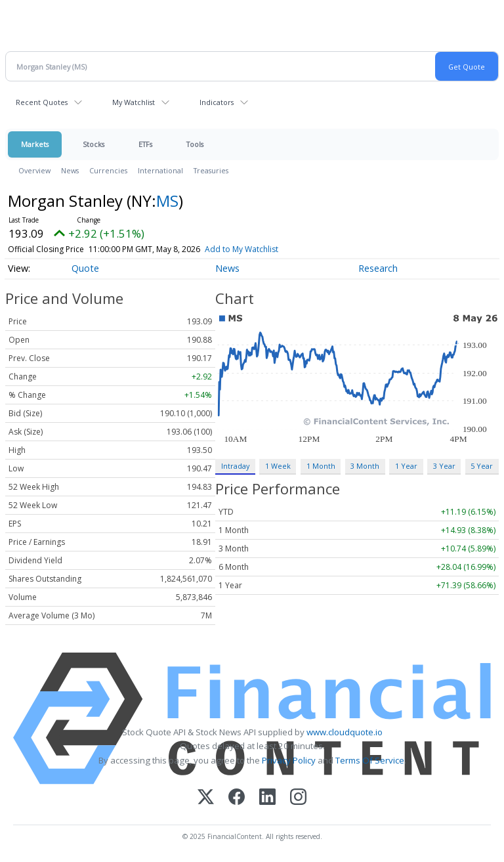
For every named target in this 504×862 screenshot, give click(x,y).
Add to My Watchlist (241, 249)
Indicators (217, 102)
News (70, 170)
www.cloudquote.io (345, 732)
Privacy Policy (289, 760)
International (160, 170)
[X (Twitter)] (206, 798)
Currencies (108, 170)
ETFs (145, 144)
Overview (34, 170)
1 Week (278, 466)
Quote (85, 268)
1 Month (321, 466)
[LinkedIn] (267, 798)
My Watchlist (134, 102)
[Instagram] (298, 798)
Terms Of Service (370, 760)
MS (167, 201)
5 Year (482, 466)
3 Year (444, 466)
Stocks (94, 144)
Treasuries (211, 170)
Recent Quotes (42, 102)
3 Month (365, 466)
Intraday (235, 466)
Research (378, 268)
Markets (35, 144)
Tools (195, 144)
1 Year (406, 466)
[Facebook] (237, 798)
